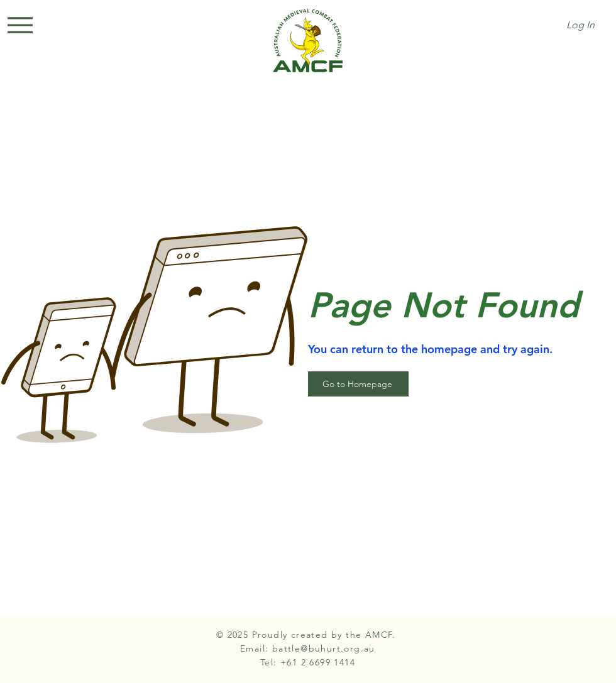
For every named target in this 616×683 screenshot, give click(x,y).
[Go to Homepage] (358, 384)
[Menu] (20, 25)
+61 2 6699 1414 (318, 662)
